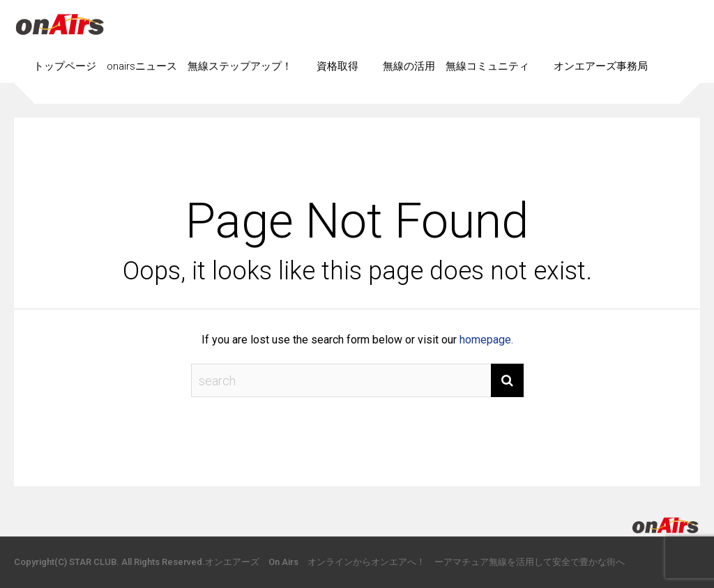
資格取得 (337, 66)
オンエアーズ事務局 (601, 66)
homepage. (486, 340)
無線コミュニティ (487, 66)
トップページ (65, 66)
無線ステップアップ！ (240, 66)
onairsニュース (142, 66)
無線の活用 (409, 66)
